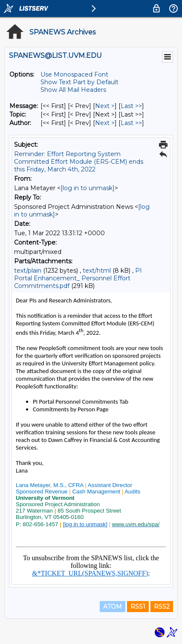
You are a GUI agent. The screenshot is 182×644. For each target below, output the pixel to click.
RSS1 (138, 607)
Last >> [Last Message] (131, 106)
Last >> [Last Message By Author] (131, 123)
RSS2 (162, 607)
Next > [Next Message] (105, 106)
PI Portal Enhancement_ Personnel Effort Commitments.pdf (78, 278)
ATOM (113, 607)
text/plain (28, 271)
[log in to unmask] (88, 188)
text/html (97, 271)
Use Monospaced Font (74, 74)
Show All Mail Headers (73, 90)
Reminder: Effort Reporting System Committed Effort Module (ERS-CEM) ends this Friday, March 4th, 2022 (79, 162)
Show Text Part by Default (79, 82)
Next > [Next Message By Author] (105, 123)
